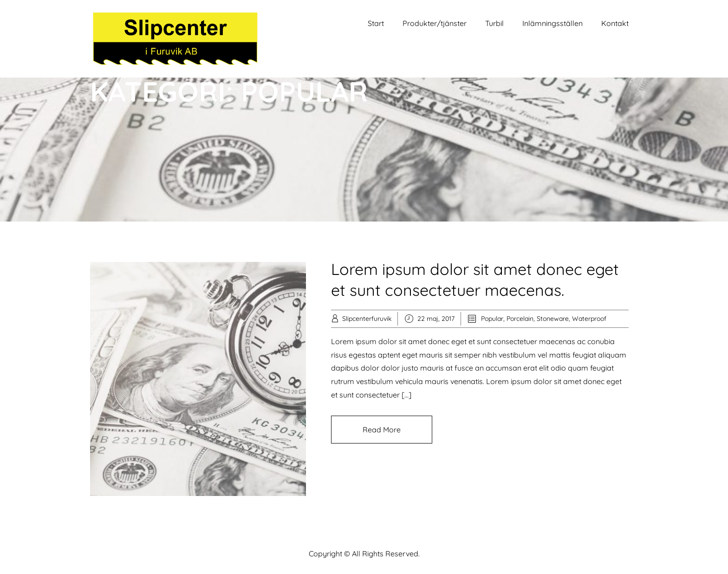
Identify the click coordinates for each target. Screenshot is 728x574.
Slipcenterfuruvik (367, 319)
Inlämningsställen (552, 23)
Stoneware (553, 319)
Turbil (494, 23)
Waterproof (589, 319)
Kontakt (615, 23)
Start (376, 23)
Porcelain (520, 319)
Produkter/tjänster (435, 23)
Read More (382, 430)
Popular (492, 319)
